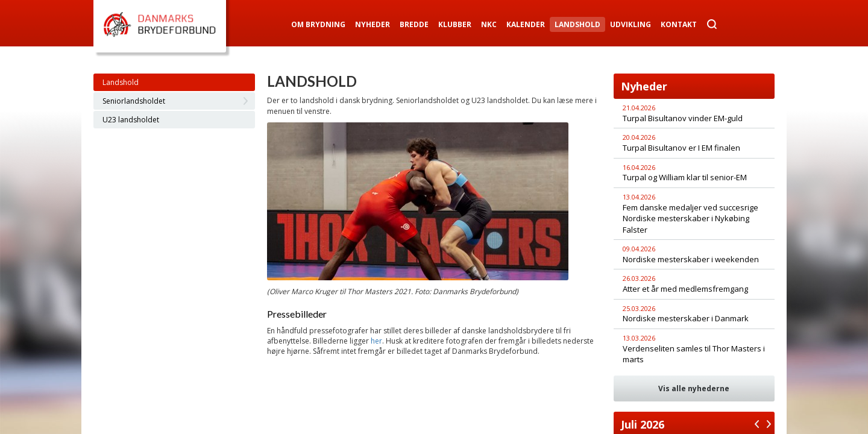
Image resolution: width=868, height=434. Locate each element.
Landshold (577, 24)
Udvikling (631, 24)
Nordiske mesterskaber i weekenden (691, 259)
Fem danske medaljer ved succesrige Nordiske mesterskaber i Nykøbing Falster (690, 219)
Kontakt (679, 24)
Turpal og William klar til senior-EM (685, 177)
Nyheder (373, 24)
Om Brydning (318, 24)
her (376, 341)
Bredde (414, 24)
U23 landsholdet (131, 120)
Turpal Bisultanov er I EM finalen (681, 148)
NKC (489, 24)
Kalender (526, 24)
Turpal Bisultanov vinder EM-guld (683, 118)
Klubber (455, 24)
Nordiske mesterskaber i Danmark (686, 318)
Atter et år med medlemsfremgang (685, 289)
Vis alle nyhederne (694, 388)
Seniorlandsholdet (134, 101)
